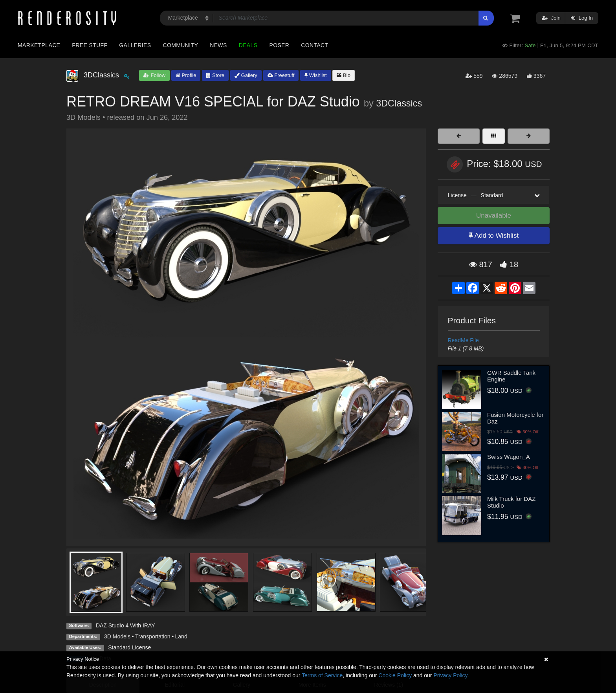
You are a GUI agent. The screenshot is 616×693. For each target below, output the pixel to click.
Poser (279, 45)
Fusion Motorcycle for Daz (515, 418)
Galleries (135, 45)
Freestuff (281, 75)
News (218, 45)
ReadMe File (463, 340)
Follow (154, 75)
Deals (248, 45)
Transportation (153, 636)
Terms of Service (322, 675)
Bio (343, 75)
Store (215, 75)
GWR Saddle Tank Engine (511, 376)
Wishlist (315, 75)
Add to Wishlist (494, 236)
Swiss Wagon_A (509, 457)
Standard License (129, 647)
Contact (314, 45)
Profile (186, 75)
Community (181, 45)
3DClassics (399, 103)
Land (181, 636)
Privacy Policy (450, 675)
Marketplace (39, 45)
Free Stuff (90, 45)
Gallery (246, 75)
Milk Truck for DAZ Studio (511, 502)
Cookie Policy (395, 675)
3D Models (117, 636)
